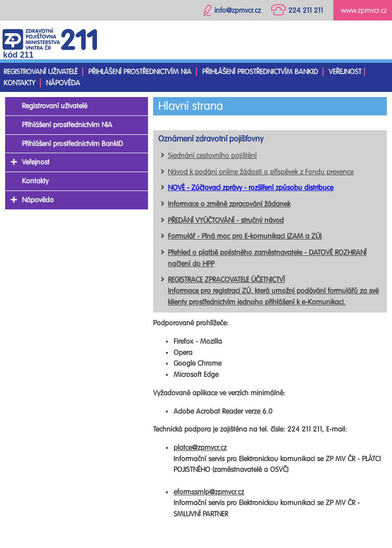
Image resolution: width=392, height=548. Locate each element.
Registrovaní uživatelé (41, 72)
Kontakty (19, 83)
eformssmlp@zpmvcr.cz (209, 492)
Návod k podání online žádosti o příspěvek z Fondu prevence (261, 172)
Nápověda (63, 83)
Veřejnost (345, 72)
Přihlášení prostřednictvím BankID (260, 72)
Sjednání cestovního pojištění (212, 156)
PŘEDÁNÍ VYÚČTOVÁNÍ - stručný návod (226, 220)
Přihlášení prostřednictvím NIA (140, 72)
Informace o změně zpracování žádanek (229, 204)
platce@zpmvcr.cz (200, 448)
